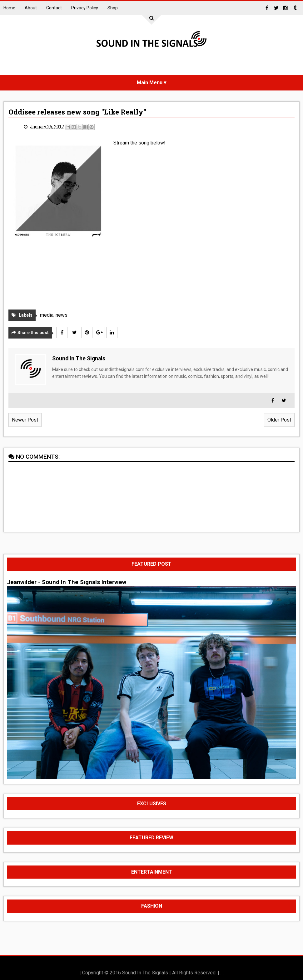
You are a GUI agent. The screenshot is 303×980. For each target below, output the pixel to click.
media (47, 315)
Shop (113, 8)
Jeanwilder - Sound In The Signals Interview (67, 582)
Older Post (279, 420)
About (31, 8)
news (62, 315)
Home (9, 8)
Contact (54, 8)
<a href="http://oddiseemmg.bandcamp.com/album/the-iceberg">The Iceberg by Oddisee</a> (168, 229)
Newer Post (25, 420)
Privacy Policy (85, 8)
